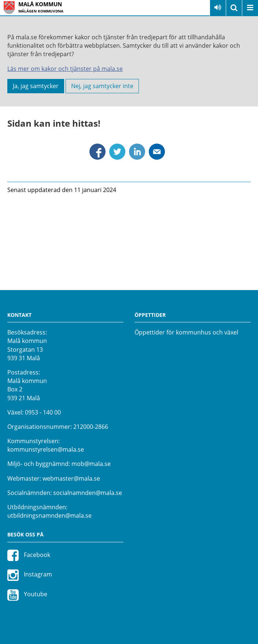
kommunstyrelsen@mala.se (46, 449)
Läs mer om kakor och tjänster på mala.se (65, 69)
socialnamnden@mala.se (88, 493)
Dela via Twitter (117, 152)
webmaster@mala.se (71, 478)
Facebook (29, 555)
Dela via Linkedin (137, 152)
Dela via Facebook (97, 152)
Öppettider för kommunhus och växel (186, 332)
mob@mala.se (91, 464)
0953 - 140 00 (43, 412)
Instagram (30, 575)
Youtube (27, 595)
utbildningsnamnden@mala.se (49, 515)
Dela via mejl (157, 152)
